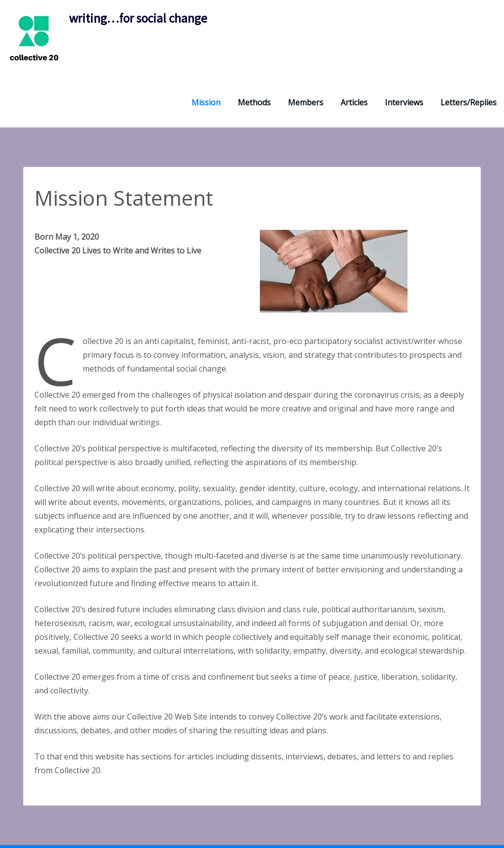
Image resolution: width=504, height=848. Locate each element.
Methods (254, 102)
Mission (206, 102)
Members (306, 102)
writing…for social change (138, 18)
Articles (354, 102)
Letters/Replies (469, 102)
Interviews (404, 102)
